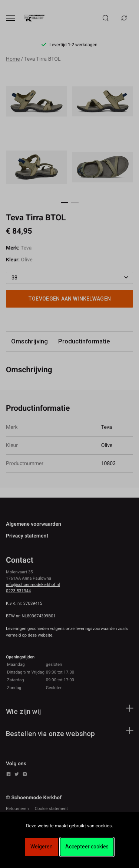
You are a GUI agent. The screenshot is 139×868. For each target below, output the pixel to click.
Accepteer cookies (87, 847)
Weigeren (42, 847)
